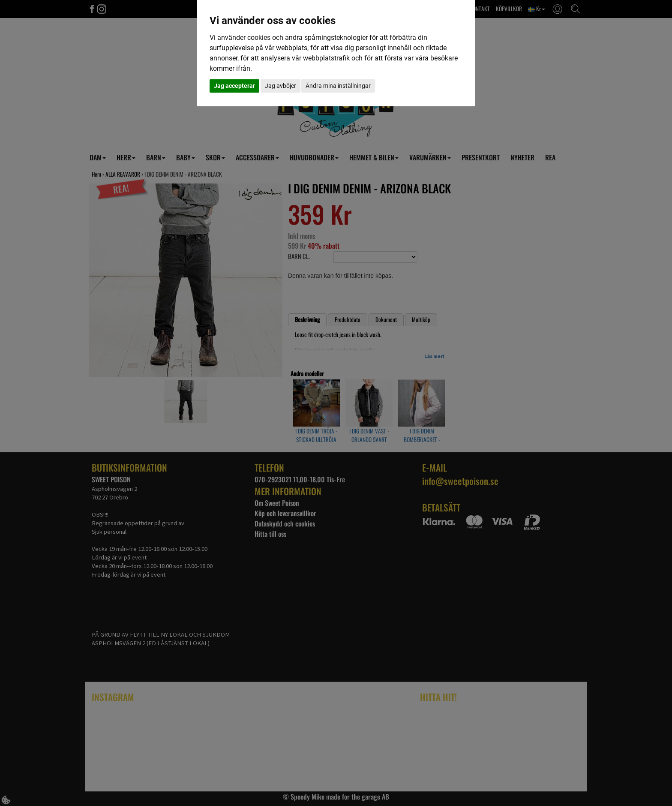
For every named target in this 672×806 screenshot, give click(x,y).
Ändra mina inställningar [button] (338, 86)
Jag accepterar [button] (234, 86)
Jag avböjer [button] (280, 86)
